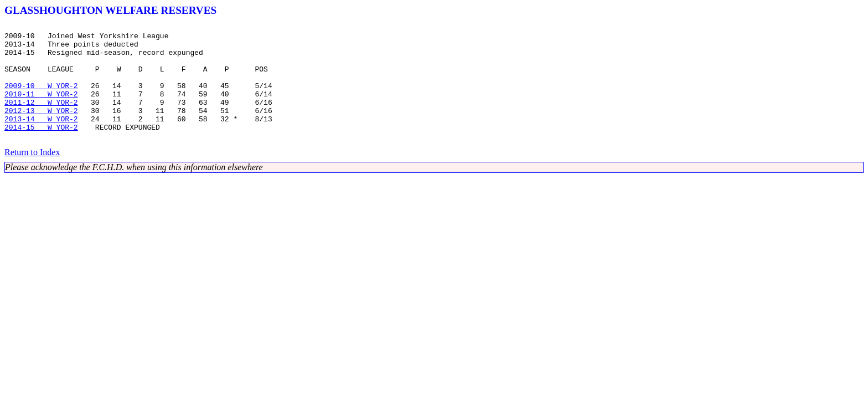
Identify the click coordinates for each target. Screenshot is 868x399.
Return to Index (32, 175)
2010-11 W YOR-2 (41, 109)
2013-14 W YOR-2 (41, 139)
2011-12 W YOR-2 (41, 119)
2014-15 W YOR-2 (41, 149)
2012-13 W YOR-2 (41, 129)
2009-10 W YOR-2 (41, 99)
